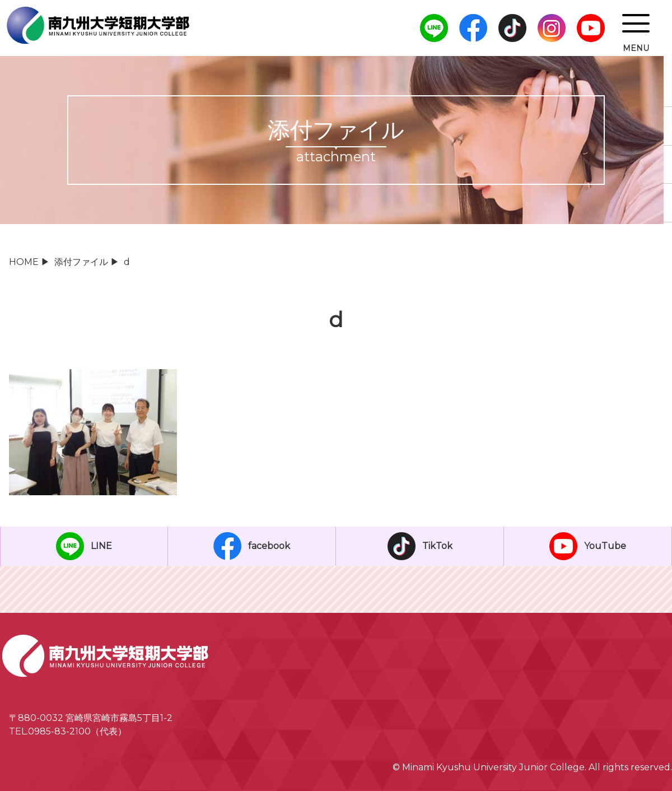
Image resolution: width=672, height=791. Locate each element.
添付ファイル (81, 262)
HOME (24, 262)
